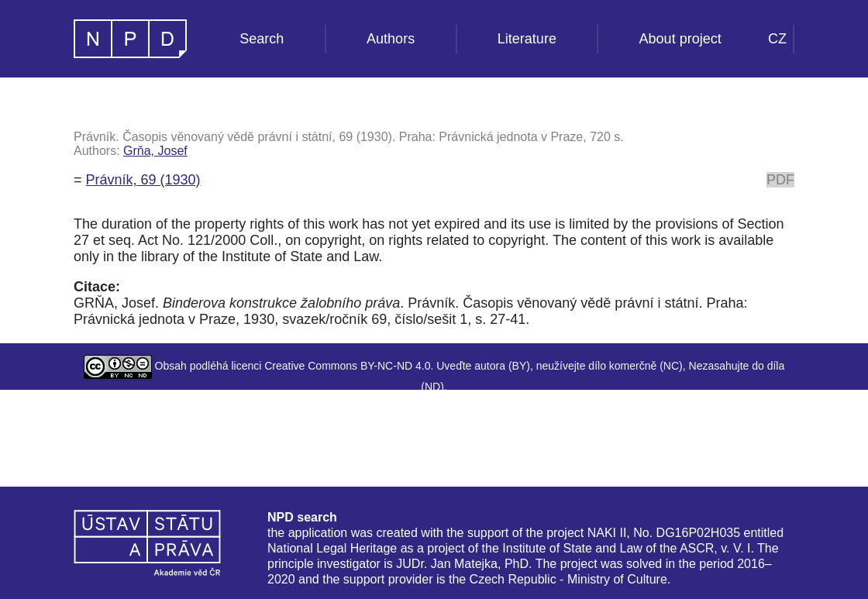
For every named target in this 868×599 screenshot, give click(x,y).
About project (680, 39)
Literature (527, 39)
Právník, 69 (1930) (143, 180)
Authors (391, 39)
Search (262, 39)
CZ (777, 39)
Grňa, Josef (155, 151)
